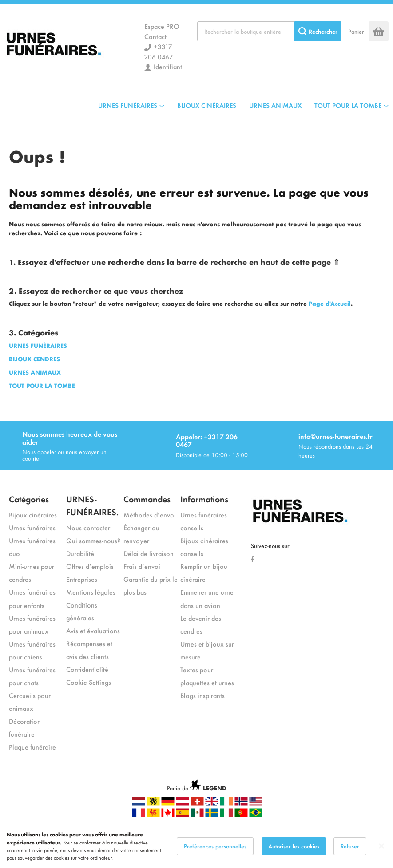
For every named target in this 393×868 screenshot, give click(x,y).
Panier (356, 31)
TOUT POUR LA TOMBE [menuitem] (348, 105)
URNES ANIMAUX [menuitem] (275, 105)
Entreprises (82, 579)
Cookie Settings (89, 682)
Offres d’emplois (90, 566)
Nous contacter (88, 527)
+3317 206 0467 (159, 51)
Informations (204, 499)
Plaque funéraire (32, 747)
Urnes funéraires (32, 527)
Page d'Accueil (330, 303)
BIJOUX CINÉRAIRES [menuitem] (207, 105)
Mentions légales (91, 592)
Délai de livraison (149, 553)
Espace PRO (162, 26)
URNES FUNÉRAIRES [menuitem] (128, 105)
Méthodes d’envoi (150, 515)
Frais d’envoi (142, 566)
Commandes (147, 499)
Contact (155, 36)
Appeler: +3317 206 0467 (207, 440)
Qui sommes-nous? (93, 540)
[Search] (318, 31)
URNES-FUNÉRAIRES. (92, 505)
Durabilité (80, 553)
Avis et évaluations (93, 630)
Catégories (29, 499)
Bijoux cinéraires (33, 515)
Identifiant (168, 66)
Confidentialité (87, 669)
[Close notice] (381, 854)
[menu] (243, 105)
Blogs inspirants (202, 695)
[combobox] (269, 31)
